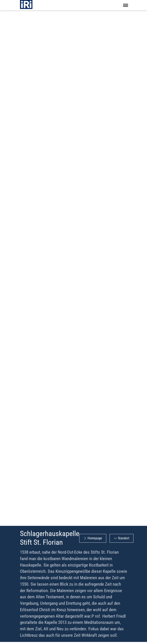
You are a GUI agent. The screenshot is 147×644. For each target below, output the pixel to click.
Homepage (95, 538)
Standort (124, 538)
